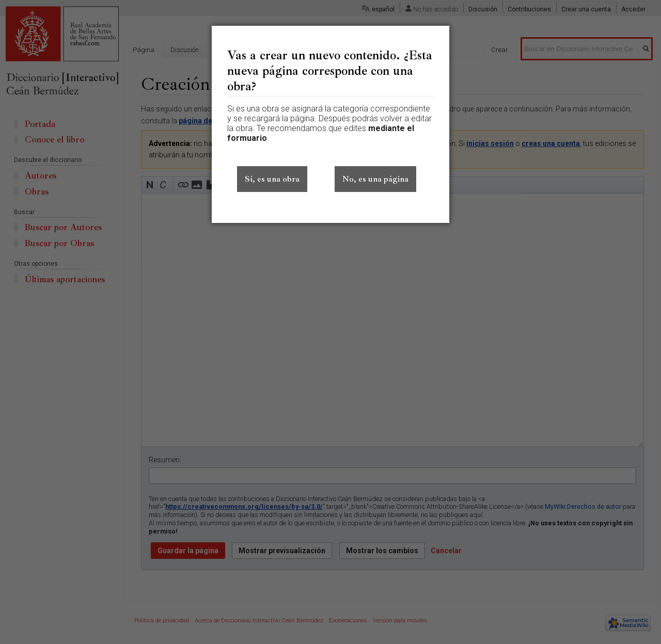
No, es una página (375, 179)
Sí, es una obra (272, 179)
